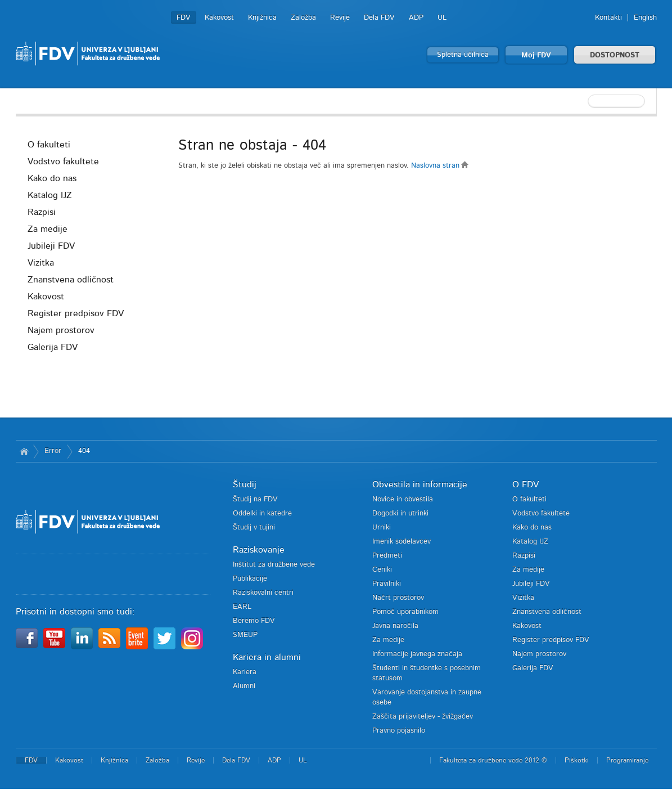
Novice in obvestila (403, 499)
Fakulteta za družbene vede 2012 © (493, 760)
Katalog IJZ (50, 195)
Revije (340, 18)
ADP (416, 18)
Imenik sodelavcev (402, 542)
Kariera (245, 672)
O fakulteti (49, 145)
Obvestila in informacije (420, 484)
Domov (24, 451)
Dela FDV (379, 18)
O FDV (526, 484)
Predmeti (387, 556)
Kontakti (608, 18)
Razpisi (42, 212)
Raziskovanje (259, 550)
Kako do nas (52, 178)
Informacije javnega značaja (417, 654)
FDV (184, 18)
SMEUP (245, 635)
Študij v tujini (254, 528)
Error (53, 451)
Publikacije (250, 579)
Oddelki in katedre (262, 513)
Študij (245, 484)
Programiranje (627, 760)
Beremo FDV (254, 621)
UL (442, 18)
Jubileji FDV (51, 246)
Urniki (382, 528)
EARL (242, 607)
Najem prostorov (61, 330)
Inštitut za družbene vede (274, 565)
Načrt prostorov (398, 598)
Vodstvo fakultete (63, 161)
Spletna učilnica (463, 55)
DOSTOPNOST (615, 55)
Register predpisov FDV (76, 313)
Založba (303, 18)
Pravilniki (387, 584)
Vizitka (41, 263)
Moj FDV (536, 55)
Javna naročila (395, 626)
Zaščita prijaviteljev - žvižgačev (423, 717)
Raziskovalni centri (263, 593)
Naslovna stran (440, 166)
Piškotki (577, 760)
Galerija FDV (53, 347)
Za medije (48, 229)
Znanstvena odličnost (71, 280)
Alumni (244, 686)
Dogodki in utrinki (400, 513)
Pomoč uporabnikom (405, 612)
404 (84, 451)
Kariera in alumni (267, 657)
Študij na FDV (255, 499)
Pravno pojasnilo (399, 731)
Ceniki (382, 570)
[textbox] (584, 101)
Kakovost (219, 18)
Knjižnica (262, 18)
